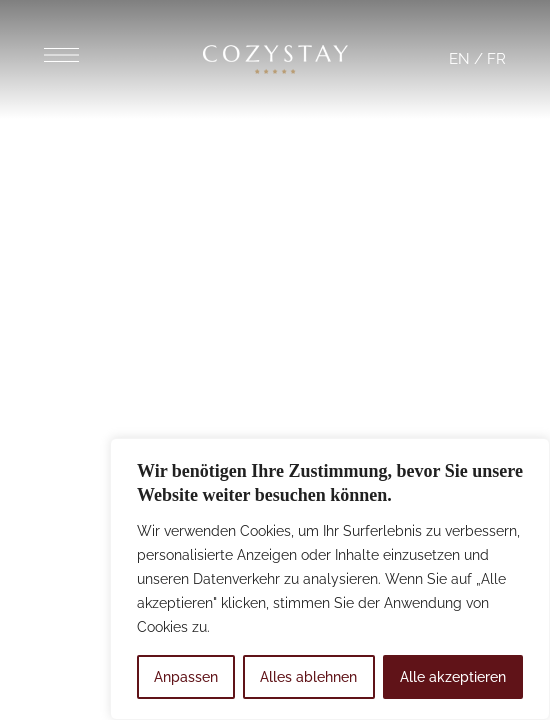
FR (496, 59)
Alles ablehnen (308, 677)
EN (459, 59)
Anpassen (186, 677)
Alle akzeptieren (453, 677)
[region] (330, 579)
